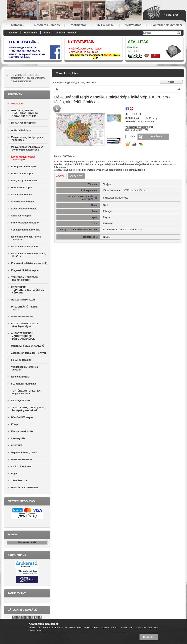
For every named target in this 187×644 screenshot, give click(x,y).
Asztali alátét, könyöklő (24, 246)
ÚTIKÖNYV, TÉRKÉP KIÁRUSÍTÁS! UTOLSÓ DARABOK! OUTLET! (24, 113)
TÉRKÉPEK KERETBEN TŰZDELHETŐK (25, 279)
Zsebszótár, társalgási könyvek (29, 353)
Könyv (15, 424)
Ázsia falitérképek (21, 216)
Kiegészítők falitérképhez (25, 270)
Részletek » (133, 51)
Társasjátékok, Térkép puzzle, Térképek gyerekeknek (28, 409)
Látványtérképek (21, 400)
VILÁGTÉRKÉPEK (21, 466)
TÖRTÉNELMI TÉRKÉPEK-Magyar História (26, 392)
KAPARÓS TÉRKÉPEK (24, 123)
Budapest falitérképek (24, 166)
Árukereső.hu (27, 567)
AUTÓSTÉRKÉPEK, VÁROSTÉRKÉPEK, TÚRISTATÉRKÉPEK (23, 336)
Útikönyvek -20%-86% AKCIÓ (28, 346)
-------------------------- (22, 459)
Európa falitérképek (22, 174)
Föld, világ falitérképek (24, 181)
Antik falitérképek (21, 130)
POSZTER (17, 445)
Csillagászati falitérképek (25, 230)
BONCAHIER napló (22, 417)
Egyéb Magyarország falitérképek (23, 158)
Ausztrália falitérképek (24, 209)
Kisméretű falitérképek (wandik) (29, 263)
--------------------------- (22, 316)
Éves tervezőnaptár (22, 431)
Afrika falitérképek (22, 195)
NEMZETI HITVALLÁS (23, 300)
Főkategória (59, 83)
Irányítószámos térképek (25, 223)
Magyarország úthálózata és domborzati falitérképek (27, 148)
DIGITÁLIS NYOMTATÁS (25, 487)
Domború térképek (22, 188)
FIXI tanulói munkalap (23, 384)
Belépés (13, 33)
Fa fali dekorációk (21, 360)
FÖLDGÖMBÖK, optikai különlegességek (24, 325)
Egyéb (15, 473)
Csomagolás (18, 438)
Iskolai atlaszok (20, 377)
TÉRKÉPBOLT (19, 480)
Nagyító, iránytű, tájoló (24, 452)
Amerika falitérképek (23, 202)
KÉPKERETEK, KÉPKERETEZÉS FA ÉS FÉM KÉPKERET (28, 290)
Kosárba (156, 137)
